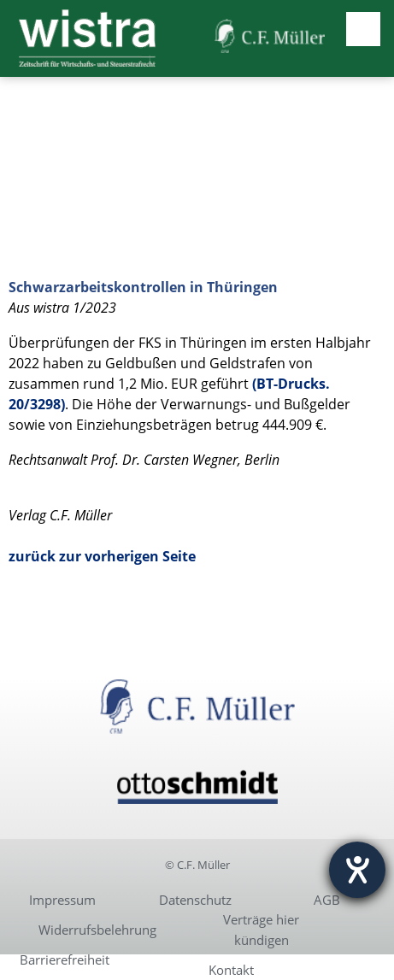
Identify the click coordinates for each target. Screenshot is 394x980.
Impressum (62, 900)
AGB (327, 900)
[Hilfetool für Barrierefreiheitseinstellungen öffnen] (357, 870)
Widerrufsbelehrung (97, 930)
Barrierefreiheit (65, 959)
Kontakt (231, 970)
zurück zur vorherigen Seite (102, 556)
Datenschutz (195, 900)
